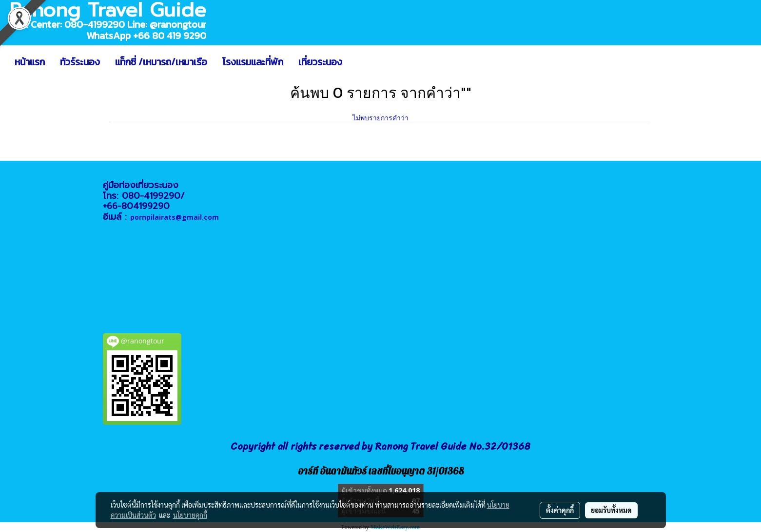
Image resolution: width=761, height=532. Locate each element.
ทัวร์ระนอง (80, 62)
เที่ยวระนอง (320, 62)
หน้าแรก (30, 62)
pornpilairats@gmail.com (175, 217)
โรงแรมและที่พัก (253, 62)
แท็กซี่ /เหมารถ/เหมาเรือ (161, 62)
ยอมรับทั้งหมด (611, 510)
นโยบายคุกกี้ (190, 515)
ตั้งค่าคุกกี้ (560, 510)
